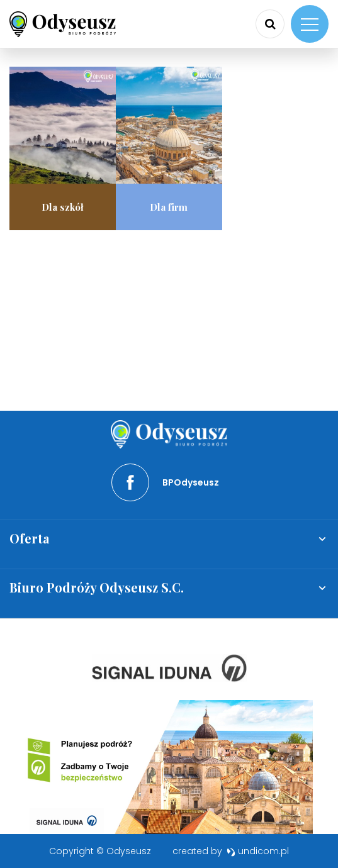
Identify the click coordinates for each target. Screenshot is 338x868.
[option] (169, 668)
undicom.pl (258, 851)
